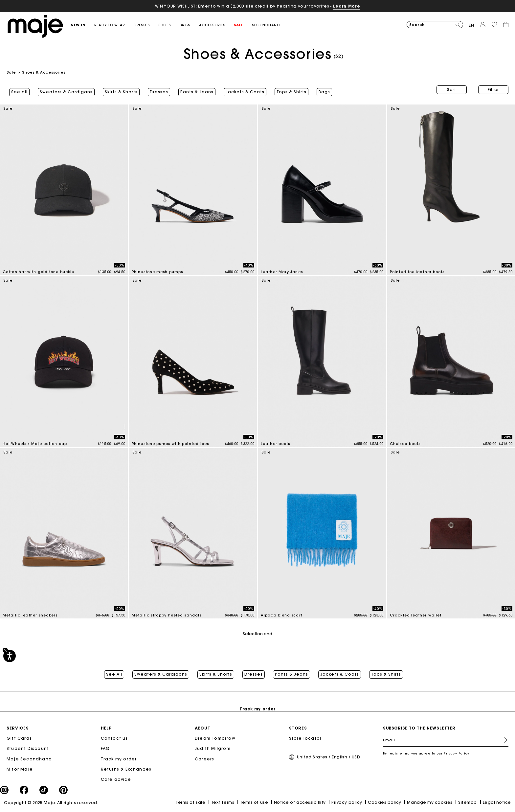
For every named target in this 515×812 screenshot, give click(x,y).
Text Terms (223, 803)
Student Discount (28, 749)
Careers (204, 759)
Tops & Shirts (289, 90)
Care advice (116, 780)
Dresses (156, 90)
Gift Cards (19, 739)
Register (503, 741)
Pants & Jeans (194, 90)
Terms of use (254, 803)
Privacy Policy (457, 754)
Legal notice (497, 803)
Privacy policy (347, 803)
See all (17, 90)
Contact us (114, 739)
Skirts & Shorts (119, 90)
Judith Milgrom (213, 749)
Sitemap (468, 803)
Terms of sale (190, 803)
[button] (82, 25)
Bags (322, 90)
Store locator (305, 739)
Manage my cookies (430, 803)
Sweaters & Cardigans (64, 90)
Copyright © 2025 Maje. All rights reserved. (51, 803)
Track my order (119, 759)
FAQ (105, 749)
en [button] (471, 25)
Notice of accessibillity (300, 803)
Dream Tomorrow (215, 739)
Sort (452, 90)
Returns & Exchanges (126, 770)
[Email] (446, 741)
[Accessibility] (10, 656)
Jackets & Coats (242, 90)
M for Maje (20, 770)
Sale (11, 72)
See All (114, 671)
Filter (493, 90)
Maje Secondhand (29, 759)
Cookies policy (385, 803)
